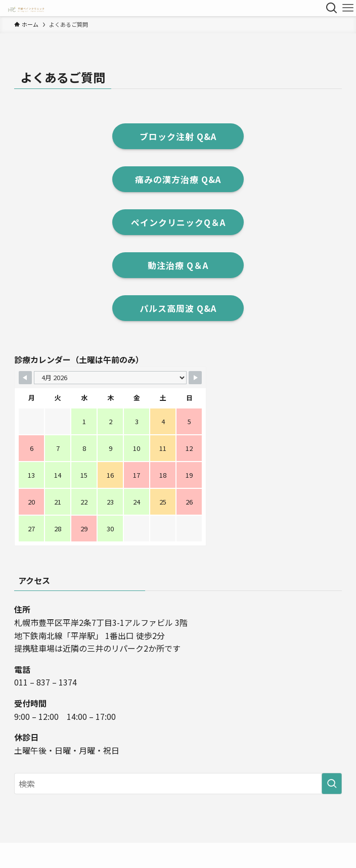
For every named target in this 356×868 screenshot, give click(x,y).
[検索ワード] (178, 784)
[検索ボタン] (332, 8)
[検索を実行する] (332, 784)
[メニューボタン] (348, 8)
